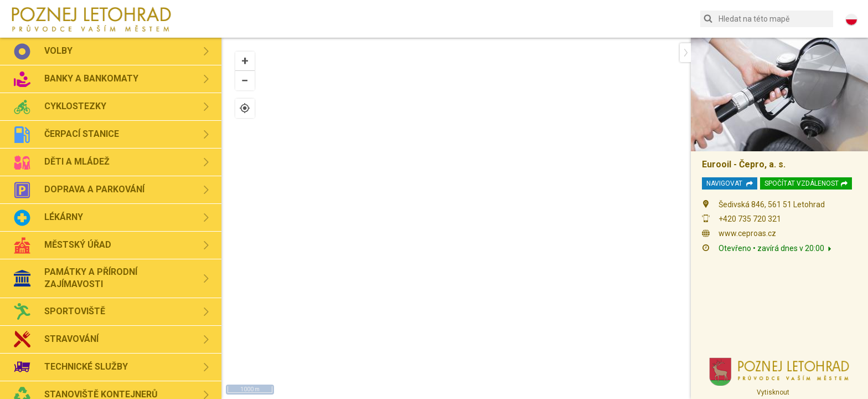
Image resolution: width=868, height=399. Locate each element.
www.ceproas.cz (747, 233)
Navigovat (730, 183)
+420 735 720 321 (750, 219)
